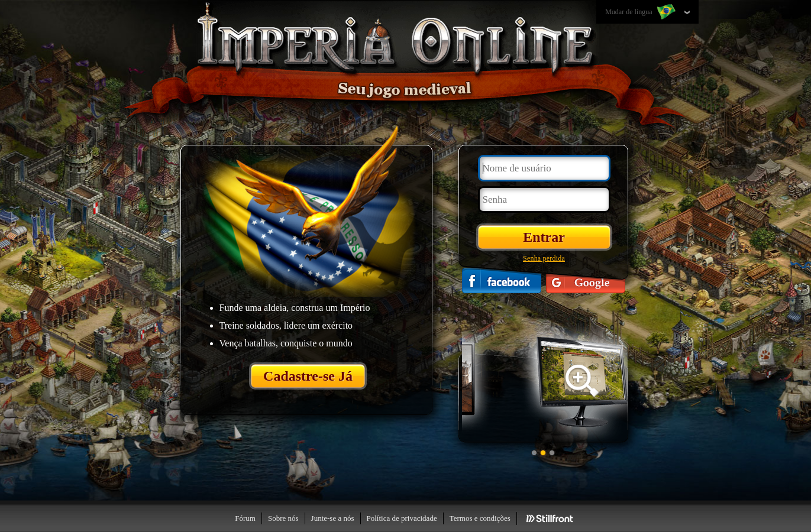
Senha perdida (544, 258)
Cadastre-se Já (308, 376)
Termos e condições (480, 518)
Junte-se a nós (333, 518)
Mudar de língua (641, 12)
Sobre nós (283, 518)
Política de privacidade (402, 518)
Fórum (245, 518)
